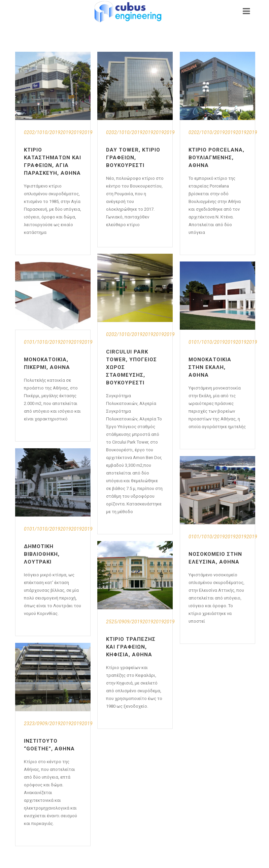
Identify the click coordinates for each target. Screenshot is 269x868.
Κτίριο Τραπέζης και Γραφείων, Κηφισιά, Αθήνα (131, 647)
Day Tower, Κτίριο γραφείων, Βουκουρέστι (133, 158)
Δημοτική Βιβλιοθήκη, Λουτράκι (42, 554)
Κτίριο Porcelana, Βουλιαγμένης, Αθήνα (216, 158)
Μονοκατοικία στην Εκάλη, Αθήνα (210, 367)
